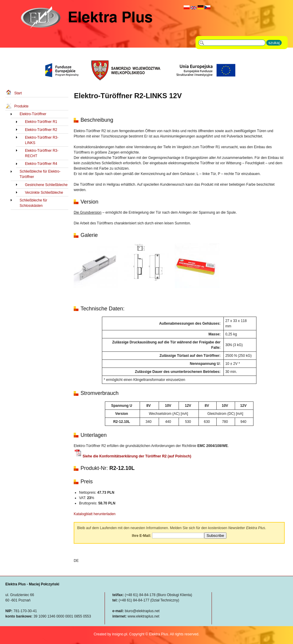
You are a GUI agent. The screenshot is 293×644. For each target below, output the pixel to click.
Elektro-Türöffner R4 (41, 164)
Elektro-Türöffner (33, 114)
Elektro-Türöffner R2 (41, 130)
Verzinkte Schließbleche (44, 193)
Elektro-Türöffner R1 (41, 122)
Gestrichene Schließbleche (46, 185)
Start (18, 93)
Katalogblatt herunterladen (95, 514)
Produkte (21, 106)
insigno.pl (120, 634)
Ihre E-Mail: (142, 536)
